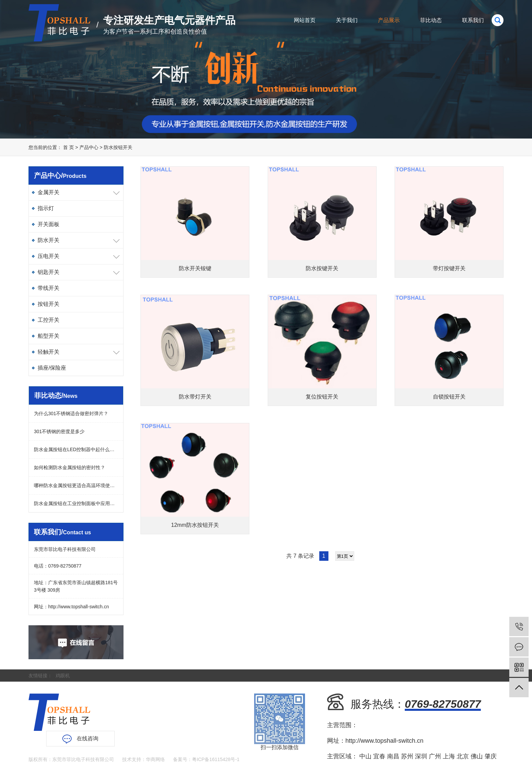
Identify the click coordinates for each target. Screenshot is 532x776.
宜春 (379, 756)
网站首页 (305, 20)
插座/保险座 (52, 368)
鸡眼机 (63, 676)
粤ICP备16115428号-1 (216, 759)
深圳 (421, 756)
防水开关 (49, 240)
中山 (365, 756)
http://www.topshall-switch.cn (79, 607)
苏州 (407, 756)
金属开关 (49, 192)
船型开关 (49, 336)
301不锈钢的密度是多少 (59, 431)
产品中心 (89, 147)
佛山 (477, 756)
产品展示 (389, 20)
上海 (449, 756)
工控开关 (49, 320)
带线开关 (49, 288)
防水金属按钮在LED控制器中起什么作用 (76, 449)
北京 (463, 756)
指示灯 (46, 208)
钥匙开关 (49, 272)
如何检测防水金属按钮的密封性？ (70, 467)
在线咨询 (80, 739)
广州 (435, 756)
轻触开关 (49, 352)
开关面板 (49, 224)
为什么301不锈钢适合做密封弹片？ (71, 413)
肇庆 (491, 756)
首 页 (69, 147)
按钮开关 (49, 304)
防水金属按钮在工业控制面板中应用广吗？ (76, 503)
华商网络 (155, 759)
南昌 (393, 756)
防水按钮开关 (118, 147)
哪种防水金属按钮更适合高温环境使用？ (76, 485)
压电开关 (49, 256)
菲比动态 (431, 20)
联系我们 (473, 20)
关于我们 (347, 20)
